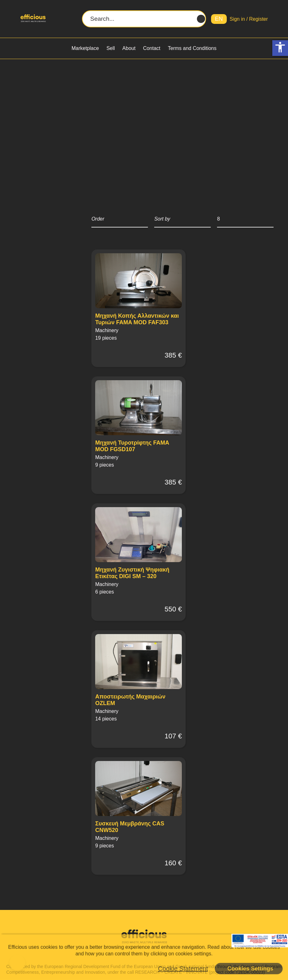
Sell (111, 48)
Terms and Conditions (192, 48)
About (129, 48)
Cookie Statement (183, 968)
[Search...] (144, 19)
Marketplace (85, 48)
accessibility (280, 47)
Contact (152, 48)
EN (219, 19)
